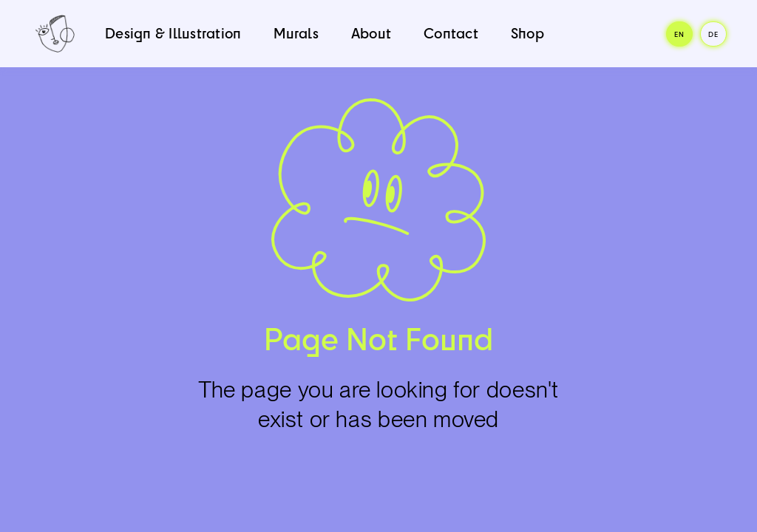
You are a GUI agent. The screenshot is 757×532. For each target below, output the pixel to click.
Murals (296, 33)
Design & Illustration (173, 33)
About (371, 33)
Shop (527, 33)
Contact (451, 33)
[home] (55, 34)
